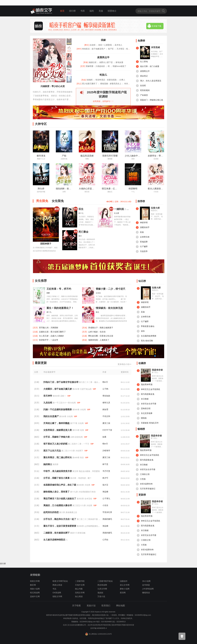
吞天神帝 (48, 396)
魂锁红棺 (93, 62)
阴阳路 (142, 418)
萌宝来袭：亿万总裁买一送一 (116, 189)
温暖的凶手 (143, 227)
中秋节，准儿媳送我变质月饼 (58, 471)
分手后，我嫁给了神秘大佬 (57, 437)
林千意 (105, 464)
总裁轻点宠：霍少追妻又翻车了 (52, 332)
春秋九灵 (106, 403)
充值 (101, 11)
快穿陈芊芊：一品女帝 (49, 340)
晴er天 (105, 382)
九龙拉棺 (48, 403)
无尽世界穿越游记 (146, 489)
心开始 (105, 540)
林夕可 (105, 478)
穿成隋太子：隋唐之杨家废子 (101, 328)
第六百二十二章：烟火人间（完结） (95, 382)
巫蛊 (140, 232)
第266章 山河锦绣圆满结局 (88, 526)
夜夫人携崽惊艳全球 (158, 189)
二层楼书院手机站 (105, 581)
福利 (92, 11)
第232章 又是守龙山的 (82, 389)
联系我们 (106, 606)
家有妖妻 (119, 62)
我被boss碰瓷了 (119, 66)
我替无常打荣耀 (110, 156)
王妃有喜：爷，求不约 (59, 289)
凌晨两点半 (143, 71)
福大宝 (105, 485)
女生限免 (58, 201)
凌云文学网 (125, 585)
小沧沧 (105, 505)
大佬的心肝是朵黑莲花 (90, 189)
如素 (104, 437)
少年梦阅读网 (148, 589)
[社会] (37, 471)
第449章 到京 (78, 458)
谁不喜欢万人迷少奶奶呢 (56, 444)
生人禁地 (142, 62)
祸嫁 (103, 40)
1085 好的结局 (77, 437)
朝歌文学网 (57, 596)
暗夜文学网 (35, 581)
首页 (62, 11)
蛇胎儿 (103, 75)
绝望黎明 (133, 189)
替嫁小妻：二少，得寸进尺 (111, 289)
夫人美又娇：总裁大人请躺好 (51, 336)
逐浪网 (123, 593)
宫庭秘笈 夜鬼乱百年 (148, 423)
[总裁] (37, 382)
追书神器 (146, 585)
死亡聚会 (83, 232)
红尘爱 (117, 213)
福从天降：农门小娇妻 (148, 66)
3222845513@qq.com (88, 622)
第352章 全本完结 (85, 499)
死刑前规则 (143, 90)
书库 (83, 11)
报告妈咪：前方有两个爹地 (69, 189)
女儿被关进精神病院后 (55, 540)
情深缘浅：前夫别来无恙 (109, 308)
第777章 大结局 (77, 423)
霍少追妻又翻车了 (90, 84)
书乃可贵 (106, 471)
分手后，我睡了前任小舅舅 (57, 478)
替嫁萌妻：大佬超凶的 (95, 66)
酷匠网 (33, 585)
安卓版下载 (154, 26)
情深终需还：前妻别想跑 (106, 80)
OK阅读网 (57, 593)
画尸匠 (111, 49)
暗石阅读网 (35, 593)
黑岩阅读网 (102, 585)
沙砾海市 (106, 451)
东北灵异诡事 (145, 413)
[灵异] (37, 389)
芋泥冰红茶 (107, 512)
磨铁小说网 (125, 589)
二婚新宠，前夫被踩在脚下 (57, 533)
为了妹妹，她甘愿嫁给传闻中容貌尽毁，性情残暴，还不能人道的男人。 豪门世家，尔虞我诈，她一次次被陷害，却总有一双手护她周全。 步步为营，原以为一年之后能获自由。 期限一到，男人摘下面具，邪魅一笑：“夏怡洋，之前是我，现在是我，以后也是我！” (111, 301)
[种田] (37, 423)
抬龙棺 (141, 86)
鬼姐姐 (100, 593)
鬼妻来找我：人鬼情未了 (99, 340)
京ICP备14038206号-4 (99, 628)
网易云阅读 (57, 585)
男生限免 (42, 201)
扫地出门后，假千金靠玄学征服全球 (61, 382)
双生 (81, 209)
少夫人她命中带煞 (134, 156)
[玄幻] (37, 396)
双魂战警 (142, 242)
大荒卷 (141, 479)
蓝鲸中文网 (35, 596)
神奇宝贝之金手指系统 (148, 389)
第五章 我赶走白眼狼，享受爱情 (86, 471)
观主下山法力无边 (52, 451)
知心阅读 (79, 596)
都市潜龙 (41, 156)
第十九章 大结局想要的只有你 (83, 492)
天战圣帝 (142, 251)
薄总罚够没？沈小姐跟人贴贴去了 (60, 499)
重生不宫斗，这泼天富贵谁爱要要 (60, 526)
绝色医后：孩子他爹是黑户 (94, 49)
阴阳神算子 (46, 244)
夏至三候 (106, 423)
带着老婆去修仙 (146, 326)
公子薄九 (106, 498)
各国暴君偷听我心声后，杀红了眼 (60, 485)
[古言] (37, 457)
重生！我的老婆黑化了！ (60, 308)
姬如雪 (105, 409)
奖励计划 (91, 606)
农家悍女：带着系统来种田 (161, 156)
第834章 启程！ (60, 396)
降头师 (41, 189)
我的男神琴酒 (145, 385)
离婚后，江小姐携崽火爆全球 (58, 505)
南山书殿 (79, 589)
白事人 (122, 80)
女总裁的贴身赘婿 (147, 336)
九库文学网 (102, 589)
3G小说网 (146, 581)
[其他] (37, 512)
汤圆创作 (124, 581)
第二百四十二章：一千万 (79, 444)
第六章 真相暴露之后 (68, 512)
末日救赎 (143, 399)
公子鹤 (105, 389)
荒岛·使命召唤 (145, 341)
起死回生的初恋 (51, 512)
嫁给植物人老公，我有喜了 (57, 492)
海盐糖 (105, 492)
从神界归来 (143, 237)
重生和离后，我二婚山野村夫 (58, 457)
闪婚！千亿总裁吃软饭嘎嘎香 (58, 409)
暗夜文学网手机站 (60, 581)
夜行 (80, 236)
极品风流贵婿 (87, 156)
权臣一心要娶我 (105, 45)
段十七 (81, 213)
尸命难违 (142, 95)
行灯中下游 (107, 430)
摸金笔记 (142, 76)
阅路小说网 (35, 589)
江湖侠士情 (143, 474)
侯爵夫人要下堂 (106, 62)
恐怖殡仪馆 (144, 409)
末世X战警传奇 (144, 484)
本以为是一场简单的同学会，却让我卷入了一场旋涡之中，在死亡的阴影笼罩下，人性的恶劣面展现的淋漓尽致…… (87, 244)
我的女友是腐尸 (51, 416)
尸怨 (64, 156)
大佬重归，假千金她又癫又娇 (58, 389)
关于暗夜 (76, 606)
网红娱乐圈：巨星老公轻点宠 (101, 336)
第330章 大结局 (84, 485)
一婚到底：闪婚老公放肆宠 (129, 209)
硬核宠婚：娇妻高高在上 (111, 84)
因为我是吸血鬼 (146, 394)
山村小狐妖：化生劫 (97, 332)
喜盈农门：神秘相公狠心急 (150, 100)
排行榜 (72, 11)
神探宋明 (142, 223)
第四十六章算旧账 (78, 533)
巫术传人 (118, 45)
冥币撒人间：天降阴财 (49, 328)
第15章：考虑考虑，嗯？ (81, 478)
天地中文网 (80, 585)
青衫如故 (106, 396)
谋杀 (141, 331)
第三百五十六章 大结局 (82, 505)
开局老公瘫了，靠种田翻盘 (57, 423)
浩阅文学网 (80, 593)
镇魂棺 (90, 80)
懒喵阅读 (146, 593)
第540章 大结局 (79, 410)
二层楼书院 (80, 581)
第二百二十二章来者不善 (88, 519)
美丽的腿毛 (107, 519)
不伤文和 (106, 416)
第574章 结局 (78, 430)
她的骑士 (48, 464)
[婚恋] (37, 437)
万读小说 (101, 596)
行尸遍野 (142, 247)
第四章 (56, 464)
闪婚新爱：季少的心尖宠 (53, 86)
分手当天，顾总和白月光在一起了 (60, 519)
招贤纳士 (112, 11)
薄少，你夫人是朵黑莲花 (149, 81)
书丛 (54, 589)
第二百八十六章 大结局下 (73, 451)
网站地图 (121, 606)
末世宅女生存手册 (147, 404)
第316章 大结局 (66, 416)
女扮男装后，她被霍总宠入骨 (58, 430)
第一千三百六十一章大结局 (64, 403)
